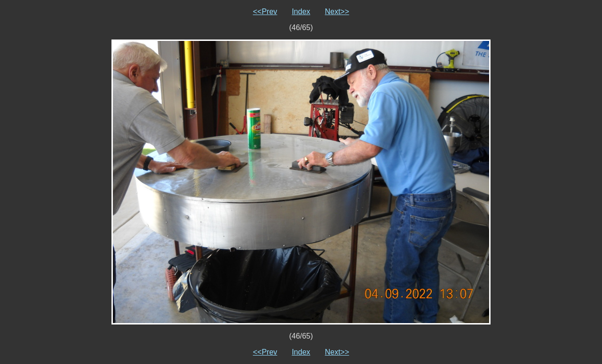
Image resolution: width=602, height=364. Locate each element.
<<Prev (265, 12)
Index (301, 12)
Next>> (337, 12)
